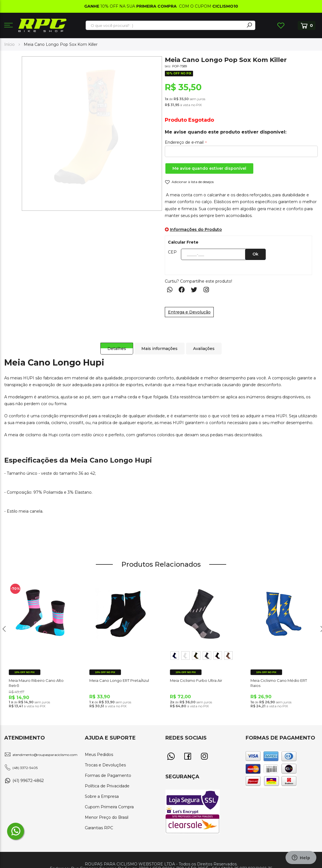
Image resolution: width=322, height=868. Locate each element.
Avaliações (205, 343)
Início (9, 44)
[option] (175, 656)
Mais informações (159, 343)
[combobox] (165, 25)
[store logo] (42, 25)
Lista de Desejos (281, 25)
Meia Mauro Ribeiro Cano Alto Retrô (36, 683)
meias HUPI (22, 378)
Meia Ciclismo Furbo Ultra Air (196, 680)
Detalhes (114, 343)
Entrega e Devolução (189, 312)
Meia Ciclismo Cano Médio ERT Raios (279, 683)
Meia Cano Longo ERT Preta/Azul (119, 680)
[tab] (114, 343)
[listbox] (201, 657)
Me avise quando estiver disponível (209, 168)
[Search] (249, 25)
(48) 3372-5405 (25, 768)
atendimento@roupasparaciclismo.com (45, 755)
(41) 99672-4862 (28, 781)
